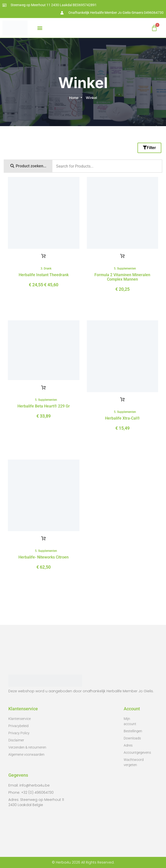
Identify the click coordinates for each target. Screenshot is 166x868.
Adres (128, 745)
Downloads (132, 738)
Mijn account (130, 721)
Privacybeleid (18, 726)
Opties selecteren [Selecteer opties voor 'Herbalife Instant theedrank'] (44, 256)
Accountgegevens (132, 752)
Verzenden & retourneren (27, 747)
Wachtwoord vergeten (132, 762)
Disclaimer (16, 740)
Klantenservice (20, 719)
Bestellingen (132, 731)
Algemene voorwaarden (26, 754)
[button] (40, 28)
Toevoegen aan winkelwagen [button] (122, 256)
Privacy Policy (19, 733)
